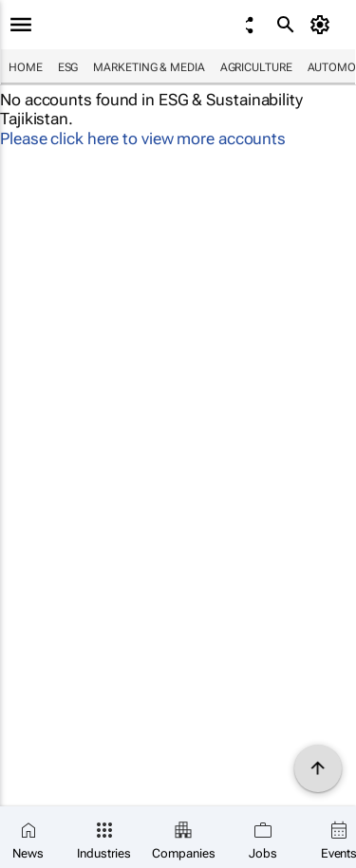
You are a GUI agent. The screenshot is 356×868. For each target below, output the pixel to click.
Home (26, 67)
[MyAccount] (323, 25)
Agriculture (256, 67)
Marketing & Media (149, 67)
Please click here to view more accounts (143, 139)
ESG (68, 67)
